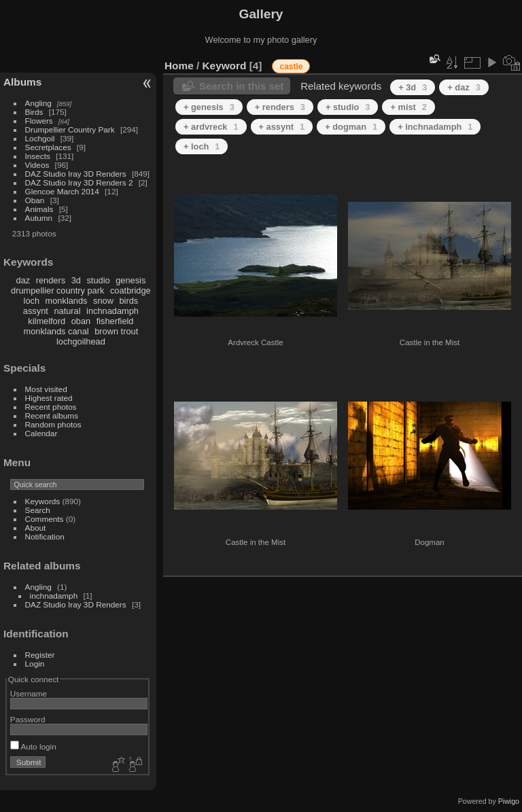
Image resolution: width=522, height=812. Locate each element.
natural (67, 311)
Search (38, 510)
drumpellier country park (57, 290)
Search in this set (241, 86)
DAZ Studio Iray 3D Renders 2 (79, 182)
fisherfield (115, 321)
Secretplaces (48, 147)
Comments (45, 519)
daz (23, 280)
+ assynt (282, 127)
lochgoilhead (81, 341)
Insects (38, 156)
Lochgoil (40, 138)
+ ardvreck (211, 127)
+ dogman (351, 127)
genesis (130, 280)
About (36, 528)
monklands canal (56, 331)
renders (51, 280)
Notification (45, 536)
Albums (22, 82)
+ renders (280, 107)
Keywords (43, 501)
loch (32, 301)
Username (29, 693)
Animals (39, 209)
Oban (35, 200)
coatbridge (130, 290)
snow (103, 301)
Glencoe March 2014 (62, 191)
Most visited (46, 389)
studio (98, 280)
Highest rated (49, 398)
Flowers (39, 121)
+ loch (202, 146)
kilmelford (47, 321)
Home (179, 66)
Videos (37, 165)
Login (35, 664)
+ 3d (413, 87)
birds (128, 301)
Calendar (41, 433)
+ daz (464, 87)
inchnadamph (112, 311)
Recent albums (52, 416)
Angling (38, 103)
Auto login (33, 746)
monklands (67, 301)
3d (76, 280)
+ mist (408, 107)
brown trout (116, 331)
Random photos (53, 424)
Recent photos (51, 407)
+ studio (348, 107)
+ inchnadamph (435, 127)
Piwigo (509, 801)
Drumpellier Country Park (70, 129)
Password (28, 719)
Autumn (39, 218)
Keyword (225, 66)
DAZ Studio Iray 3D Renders (76, 174)
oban (81, 321)
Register (40, 655)
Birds (34, 112)
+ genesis (209, 107)
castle (291, 67)
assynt (36, 311)
